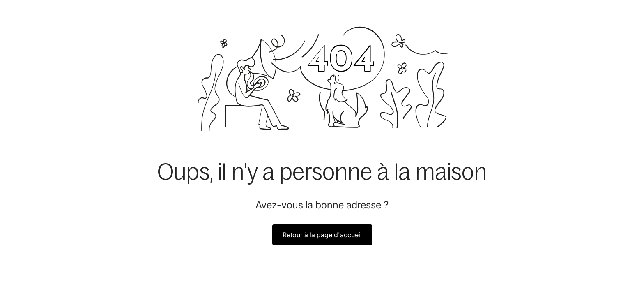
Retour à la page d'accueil (322, 235)
